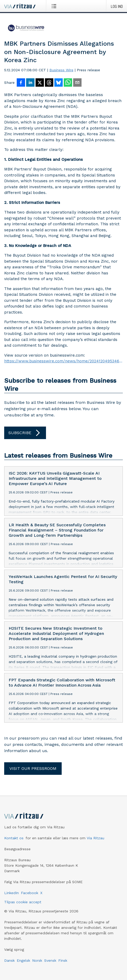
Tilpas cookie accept (23, 902)
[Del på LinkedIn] (30, 83)
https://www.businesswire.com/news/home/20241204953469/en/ (63, 361)
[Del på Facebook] (21, 83)
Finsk (63, 960)
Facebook (30, 893)
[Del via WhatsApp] (68, 83)
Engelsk (23, 960)
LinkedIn (11, 893)
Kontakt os (14, 838)
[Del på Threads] (49, 83)
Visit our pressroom (33, 768)
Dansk (9, 960)
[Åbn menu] (55, 6)
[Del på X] (40, 83)
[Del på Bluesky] (59, 83)
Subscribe (25, 433)
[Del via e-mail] (77, 83)
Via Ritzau (96, 838)
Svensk (50, 960)
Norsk (37, 960)
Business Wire (61, 70)
